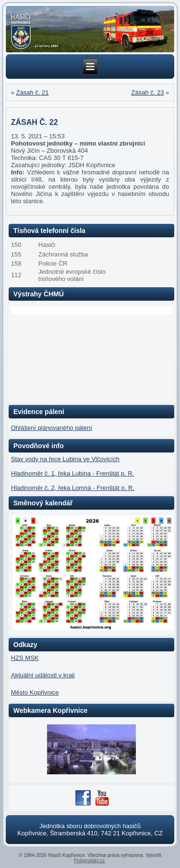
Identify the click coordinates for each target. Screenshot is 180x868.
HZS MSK (25, 658)
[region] (90, 29)
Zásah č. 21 (33, 92)
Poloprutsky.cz (89, 861)
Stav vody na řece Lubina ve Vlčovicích (65, 459)
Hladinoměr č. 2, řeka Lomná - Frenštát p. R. (73, 488)
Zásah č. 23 (147, 92)
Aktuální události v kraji (43, 675)
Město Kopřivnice (35, 692)
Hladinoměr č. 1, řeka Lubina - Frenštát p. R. (73, 473)
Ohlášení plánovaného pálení (52, 428)
